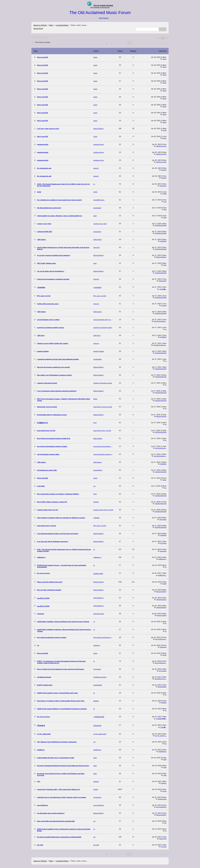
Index (51, 25)
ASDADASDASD (161, 225)
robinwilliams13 (161, 599)
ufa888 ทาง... (162, 575)
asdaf (165, 130)
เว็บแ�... (163, 727)
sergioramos (163, 671)
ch (166, 567)
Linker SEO (163, 839)
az (166, 329)
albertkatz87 (163, 281)
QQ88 (165, 194)
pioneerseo (163, 186)
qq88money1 (162, 559)
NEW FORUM (104, 18)
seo (165, 488)
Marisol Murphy (161, 257)
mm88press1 (163, 751)
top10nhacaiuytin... (160, 679)
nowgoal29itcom (161, 807)
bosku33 (164, 170)
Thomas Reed (162, 799)
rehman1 (164, 783)
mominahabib (162, 687)
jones (165, 265)
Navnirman (163, 519)
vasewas (164, 305)
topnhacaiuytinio (161, 146)
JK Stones (163, 543)
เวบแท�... (163, 289)
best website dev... (161, 639)
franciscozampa (162, 615)
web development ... (160, 321)
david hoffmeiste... (161, 663)
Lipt (165, 202)
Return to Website (40, 25)
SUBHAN (163, 241)
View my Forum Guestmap (103, 5)
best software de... (161, 448)
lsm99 (165, 584)
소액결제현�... (161, 719)
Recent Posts (38, 28)
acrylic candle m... (161, 736)
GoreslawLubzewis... (160, 345)
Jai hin (164, 791)
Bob (165, 209)
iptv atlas (164, 846)
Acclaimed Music (62, 25)
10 (157, 43)
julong (164, 59)
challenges (163, 647)
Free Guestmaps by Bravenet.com (100, 7)
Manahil (164, 702)
